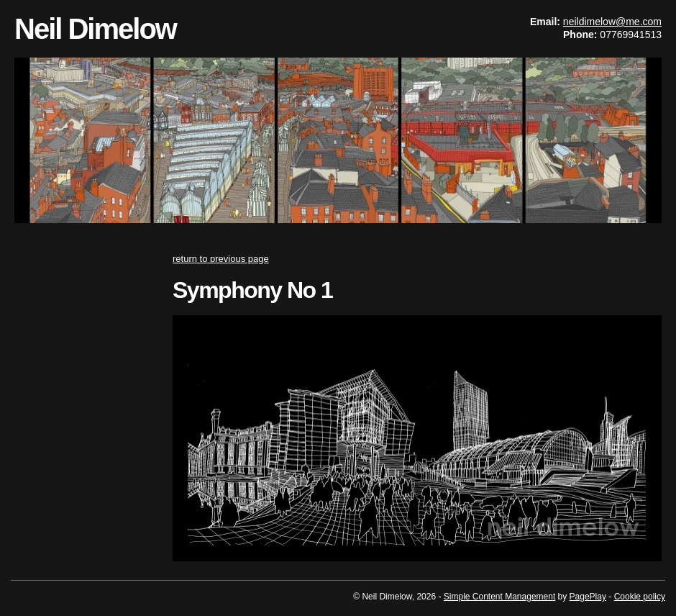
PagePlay (588, 597)
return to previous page (221, 259)
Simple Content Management (499, 597)
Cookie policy (640, 597)
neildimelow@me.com (612, 22)
